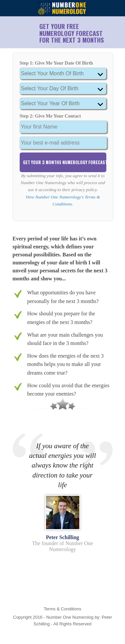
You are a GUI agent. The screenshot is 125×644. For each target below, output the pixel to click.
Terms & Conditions (62, 609)
